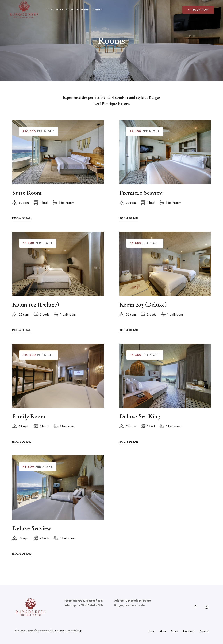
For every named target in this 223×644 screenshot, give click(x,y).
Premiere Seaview (141, 193)
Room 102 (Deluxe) (36, 310)
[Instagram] (207, 607)
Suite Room (27, 193)
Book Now (198, 10)
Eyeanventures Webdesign (68, 631)
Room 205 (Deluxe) (143, 310)
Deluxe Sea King (140, 421)
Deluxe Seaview (32, 533)
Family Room (29, 421)
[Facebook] (195, 607)
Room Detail (22, 219)
